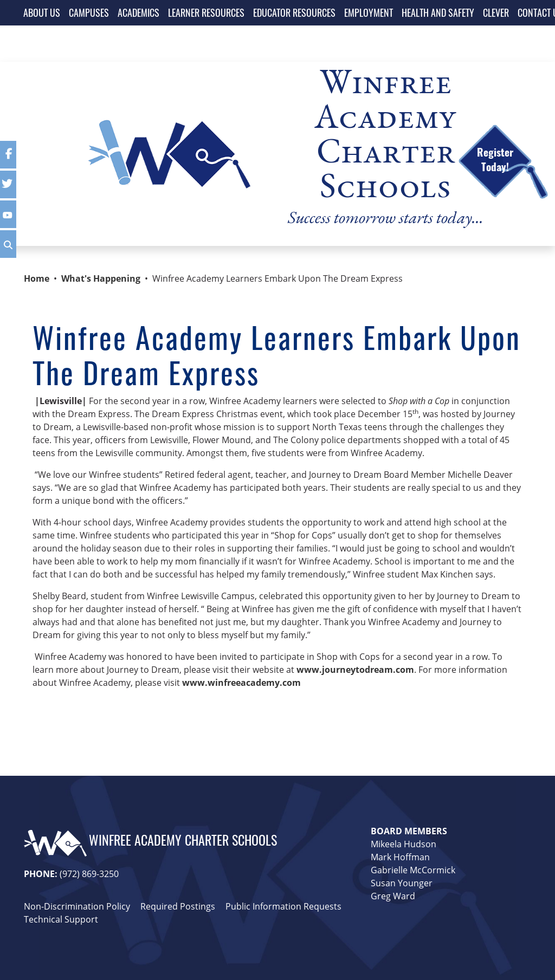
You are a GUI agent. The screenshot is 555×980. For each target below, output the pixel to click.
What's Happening (101, 278)
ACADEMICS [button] (138, 12)
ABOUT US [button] (42, 12)
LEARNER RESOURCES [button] (206, 12)
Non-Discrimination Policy (77, 906)
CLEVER (496, 12)
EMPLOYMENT (369, 12)
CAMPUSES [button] (89, 12)
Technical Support (61, 919)
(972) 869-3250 (89, 874)
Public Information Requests (283, 906)
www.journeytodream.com (355, 670)
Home (37, 278)
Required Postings (178, 906)
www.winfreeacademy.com (241, 683)
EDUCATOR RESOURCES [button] (294, 12)
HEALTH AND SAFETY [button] (438, 12)
